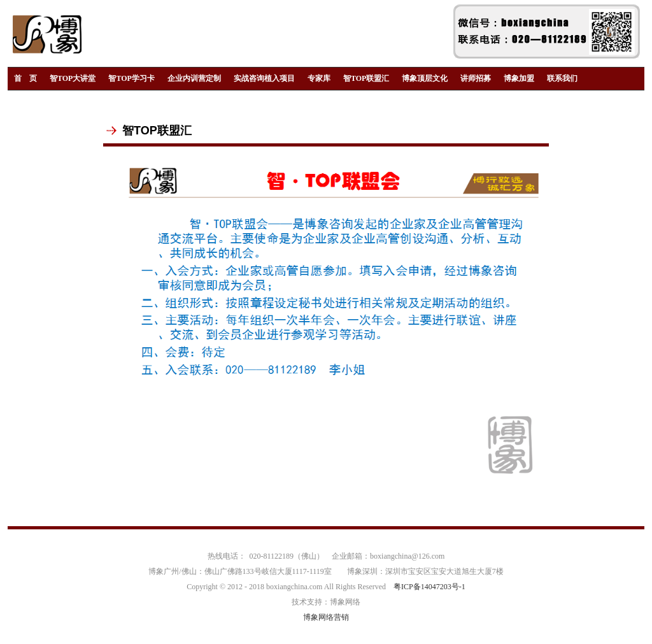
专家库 (319, 78)
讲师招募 (476, 78)
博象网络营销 (326, 617)
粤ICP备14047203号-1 (429, 587)
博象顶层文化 (425, 78)
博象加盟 (519, 78)
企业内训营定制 (194, 78)
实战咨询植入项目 (264, 78)
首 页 (25, 78)
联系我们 (562, 78)
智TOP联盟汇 (366, 78)
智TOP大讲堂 (73, 78)
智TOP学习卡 (131, 78)
